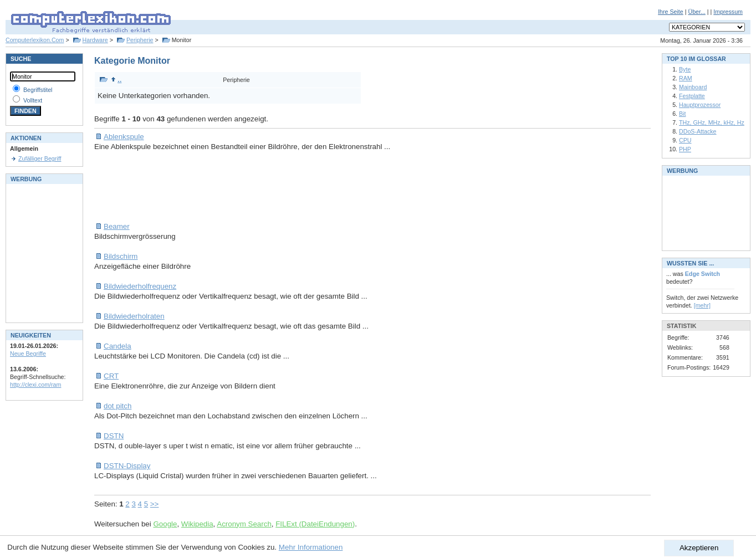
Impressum (728, 12)
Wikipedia (197, 524)
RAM (686, 78)
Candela (118, 346)
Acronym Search (244, 524)
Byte (685, 69)
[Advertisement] (296, 187)
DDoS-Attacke (698, 131)
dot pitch (118, 406)
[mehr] (702, 305)
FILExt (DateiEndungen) (315, 524)
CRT (111, 376)
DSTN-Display (127, 466)
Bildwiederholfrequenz (140, 286)
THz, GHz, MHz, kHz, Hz (712, 122)
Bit (682, 114)
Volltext (33, 100)
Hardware (95, 40)
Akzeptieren (699, 548)
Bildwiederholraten (134, 316)
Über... (696, 12)
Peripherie (140, 40)
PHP (685, 149)
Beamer (117, 226)
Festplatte (692, 96)
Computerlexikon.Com (35, 40)
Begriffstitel (38, 90)
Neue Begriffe (28, 354)
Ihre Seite (671, 12)
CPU (685, 140)
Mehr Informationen (311, 547)
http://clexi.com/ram (35, 385)
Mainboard (693, 87)
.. (116, 80)
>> (155, 504)
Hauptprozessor (700, 105)
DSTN (114, 436)
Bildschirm (121, 256)
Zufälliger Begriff (40, 158)
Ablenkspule (124, 137)
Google (165, 524)
